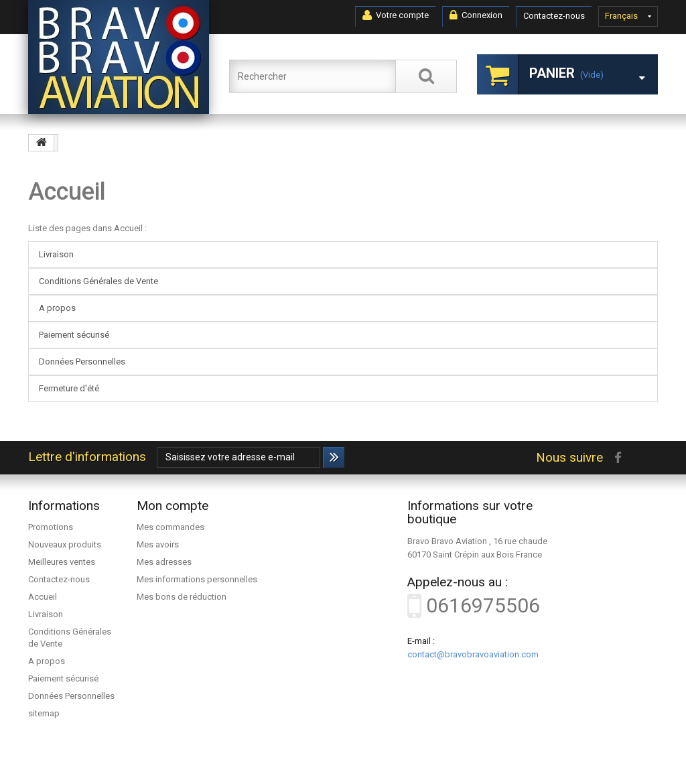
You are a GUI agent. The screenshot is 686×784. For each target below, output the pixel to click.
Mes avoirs (158, 544)
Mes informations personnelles (197, 579)
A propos (57, 308)
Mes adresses (164, 562)
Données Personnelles (82, 362)
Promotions (51, 527)
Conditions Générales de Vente (98, 281)
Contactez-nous (554, 16)
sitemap (44, 713)
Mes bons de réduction (182, 597)
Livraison (56, 254)
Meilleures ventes (62, 562)
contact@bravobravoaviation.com (473, 654)
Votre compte (396, 15)
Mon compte (173, 506)
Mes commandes (170, 527)
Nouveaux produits (65, 544)
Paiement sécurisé (74, 335)
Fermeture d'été (69, 388)
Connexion (476, 15)
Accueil (67, 192)
